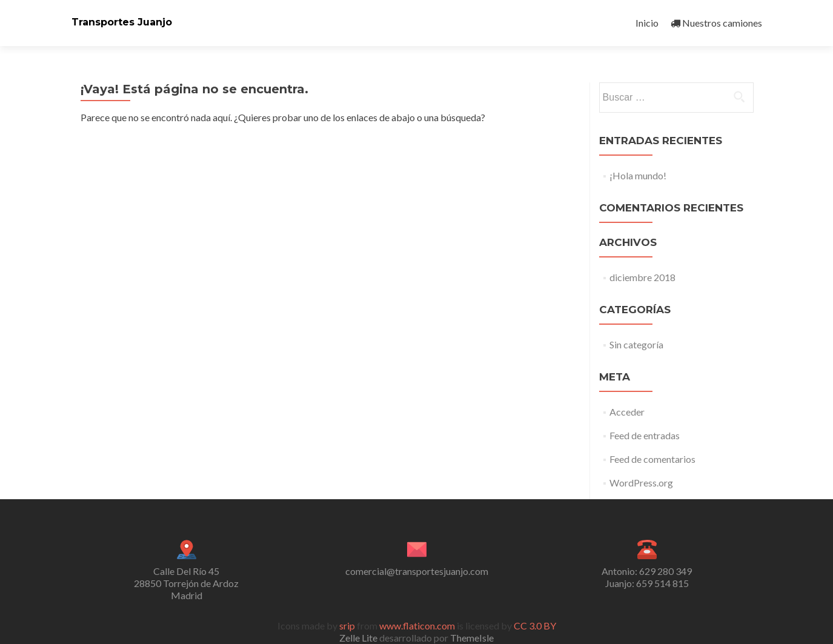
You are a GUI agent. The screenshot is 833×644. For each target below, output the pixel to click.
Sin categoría (636, 344)
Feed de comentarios (652, 459)
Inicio (647, 23)
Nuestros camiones (716, 23)
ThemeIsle (472, 638)
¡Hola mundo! (638, 175)
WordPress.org (641, 483)
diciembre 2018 (642, 277)
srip (347, 626)
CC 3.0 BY (535, 626)
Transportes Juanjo (122, 22)
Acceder (627, 412)
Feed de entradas (645, 435)
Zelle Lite (359, 638)
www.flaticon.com (417, 626)
